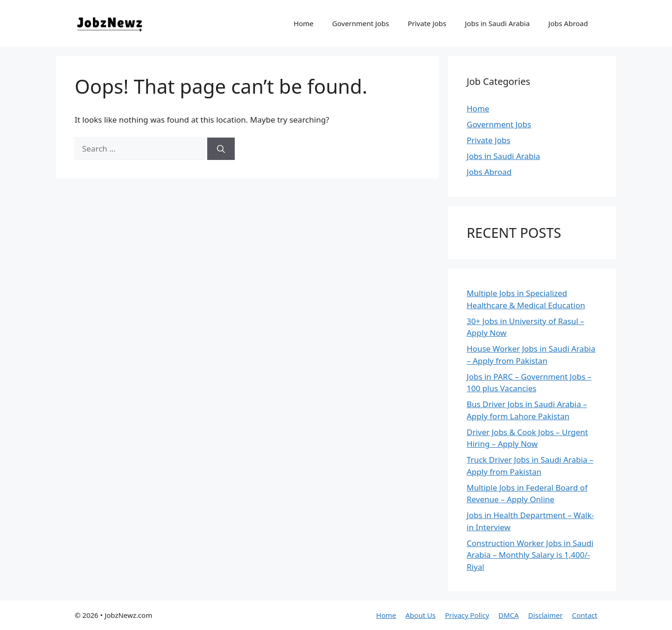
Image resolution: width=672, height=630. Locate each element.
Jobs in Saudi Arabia (497, 23)
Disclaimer (546, 615)
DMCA (509, 615)
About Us (421, 615)
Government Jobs (361, 23)
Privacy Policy (467, 615)
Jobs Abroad (568, 23)
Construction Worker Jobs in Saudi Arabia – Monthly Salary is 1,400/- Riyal (530, 555)
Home (304, 23)
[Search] (221, 149)
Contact (585, 615)
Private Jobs (427, 23)
